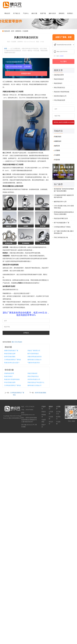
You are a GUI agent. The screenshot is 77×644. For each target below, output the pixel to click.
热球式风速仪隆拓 (10, 357)
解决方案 (34, 13)
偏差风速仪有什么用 (60, 202)
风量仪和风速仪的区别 (35, 357)
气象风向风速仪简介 (34, 363)
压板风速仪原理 (9, 373)
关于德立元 (17, 13)
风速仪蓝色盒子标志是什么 (36, 382)
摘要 (6, 49)
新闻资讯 (62, 13)
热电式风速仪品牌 (10, 354)
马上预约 (63, 61)
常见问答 (57, 160)
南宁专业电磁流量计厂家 (62, 223)
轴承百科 (57, 146)
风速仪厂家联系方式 (34, 351)
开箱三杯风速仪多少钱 (61, 237)
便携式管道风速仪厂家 (11, 351)
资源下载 (43, 13)
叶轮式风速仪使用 (10, 382)
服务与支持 (52, 13)
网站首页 (7, 13)
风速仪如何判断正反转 (61, 218)
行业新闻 (25, 31)
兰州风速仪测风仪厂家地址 (13, 360)
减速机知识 (58, 141)
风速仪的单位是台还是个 (12, 363)
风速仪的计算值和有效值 (12, 379)
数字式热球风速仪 (33, 354)
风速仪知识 (58, 137)
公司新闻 (57, 150)
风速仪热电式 (8, 376)
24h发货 (61, 56)
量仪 (13, 342)
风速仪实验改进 (32, 373)
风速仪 (20, 342)
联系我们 (70, 13)
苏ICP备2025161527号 (28, 425)
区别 (16, 342)
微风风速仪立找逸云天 (35, 360)
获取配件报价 (26, 73)
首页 (13, 31)
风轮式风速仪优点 (33, 376)
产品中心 (26, 13)
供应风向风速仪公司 (34, 379)
